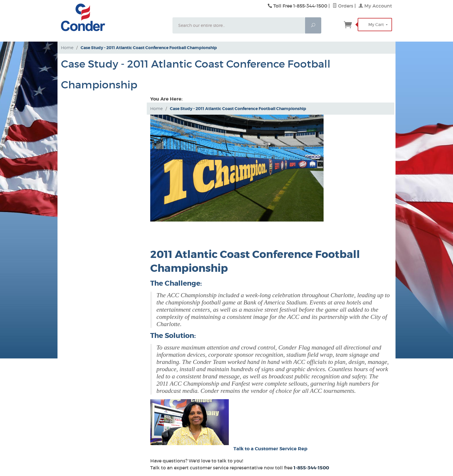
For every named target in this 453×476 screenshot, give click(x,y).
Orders (343, 6)
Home (67, 48)
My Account (375, 6)
